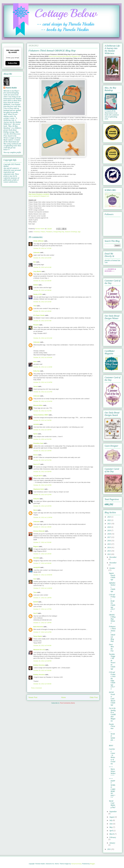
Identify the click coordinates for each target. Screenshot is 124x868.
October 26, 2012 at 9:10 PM (42, 485)
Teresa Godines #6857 (41, 415)
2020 (109, 527)
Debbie (36, 285)
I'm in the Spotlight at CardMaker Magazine (112, 714)
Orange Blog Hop (59, 232)
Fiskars (43, 232)
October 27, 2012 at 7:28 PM (42, 623)
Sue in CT (37, 464)
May (111, 827)
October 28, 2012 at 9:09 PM (42, 661)
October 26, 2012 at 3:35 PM (42, 430)
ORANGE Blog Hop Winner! (112, 619)
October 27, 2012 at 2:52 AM (42, 542)
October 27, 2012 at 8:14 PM (42, 632)
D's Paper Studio (39, 315)
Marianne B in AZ (39, 650)
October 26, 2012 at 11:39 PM (43, 517)
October (112, 568)
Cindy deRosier (39, 241)
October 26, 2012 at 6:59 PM (42, 472)
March (112, 834)
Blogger (92, 864)
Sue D (35, 613)
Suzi (35, 579)
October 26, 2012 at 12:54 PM (43, 401)
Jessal (36, 386)
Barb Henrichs (38, 627)
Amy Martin (37, 271)
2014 (109, 547)
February (113, 837)
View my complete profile (12, 152)
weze (35, 361)
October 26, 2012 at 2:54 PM (42, 420)
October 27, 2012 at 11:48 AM (43, 588)
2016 (109, 541)
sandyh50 (37, 567)
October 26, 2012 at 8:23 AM (42, 258)
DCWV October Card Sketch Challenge (112, 699)
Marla (35, 510)
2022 (109, 520)
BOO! (111, 746)
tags (79, 232)
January (112, 843)
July (111, 820)
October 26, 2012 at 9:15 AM (42, 302)
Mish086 (36, 558)
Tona (35, 592)
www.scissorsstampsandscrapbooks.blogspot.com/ (65, 56)
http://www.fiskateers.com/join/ (39, 194)
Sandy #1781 (38, 294)
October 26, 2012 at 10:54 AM (43, 357)
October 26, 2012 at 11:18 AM (43, 367)
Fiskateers (49, 232)
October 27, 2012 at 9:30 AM (42, 563)
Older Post (94, 697)
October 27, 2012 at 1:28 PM (42, 598)
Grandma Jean (38, 443)
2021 (109, 524)
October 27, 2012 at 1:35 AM (42, 527)
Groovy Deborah (39, 531)
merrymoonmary (76, 864)
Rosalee (36, 325)
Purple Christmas (112, 726)
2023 (109, 517)
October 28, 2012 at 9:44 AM (42, 645)
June (111, 824)
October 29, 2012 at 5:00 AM (42, 670)
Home (64, 697)
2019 (109, 530)
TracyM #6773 (38, 476)
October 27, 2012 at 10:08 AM (43, 575)
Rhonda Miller (38, 405)
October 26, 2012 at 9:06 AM (42, 281)
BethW (36, 602)
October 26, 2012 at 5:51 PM (42, 460)
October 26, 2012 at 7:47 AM (42, 248)
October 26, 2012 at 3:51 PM (42, 439)
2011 (109, 849)
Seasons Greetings (71, 232)
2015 (109, 544)
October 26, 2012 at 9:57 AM (42, 321)
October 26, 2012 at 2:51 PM (42, 411)
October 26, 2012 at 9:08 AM (42, 290)
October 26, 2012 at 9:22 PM (42, 495)
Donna (36, 455)
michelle (36, 424)
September (113, 812)
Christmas (37, 232)
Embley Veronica (39, 665)
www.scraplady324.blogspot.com (39, 196)
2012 (109, 554)
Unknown (37, 252)
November (113, 563)
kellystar (36, 499)
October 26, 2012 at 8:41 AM (42, 267)
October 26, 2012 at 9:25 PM (42, 506)
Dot (35, 262)
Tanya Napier (38, 636)
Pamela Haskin (11, 88)
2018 (109, 534)
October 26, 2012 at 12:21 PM (43, 392)
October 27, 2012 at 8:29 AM (42, 554)
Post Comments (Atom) (67, 703)
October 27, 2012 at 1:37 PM (42, 609)
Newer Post (33, 697)
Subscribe (13, 63)
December (113, 557)
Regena (36, 546)
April (111, 831)
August (112, 817)
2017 (109, 537)
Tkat (35, 306)
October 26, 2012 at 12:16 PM (43, 382)
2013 (109, 551)
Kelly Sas (37, 371)
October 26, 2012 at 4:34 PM (42, 451)
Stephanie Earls (39, 489)
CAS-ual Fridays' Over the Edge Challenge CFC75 (112, 681)
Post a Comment (36, 688)
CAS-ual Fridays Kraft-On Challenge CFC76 (112, 603)
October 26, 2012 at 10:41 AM (43, 338)
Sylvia (35, 434)
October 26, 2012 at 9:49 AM (42, 311)
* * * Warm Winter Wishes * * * (112, 771)
